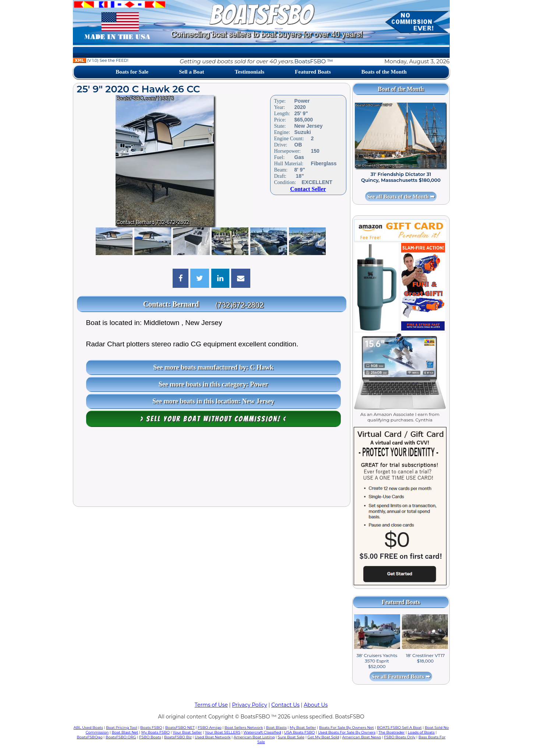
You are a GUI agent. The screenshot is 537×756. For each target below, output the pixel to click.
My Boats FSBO (156, 732)
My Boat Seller (303, 727)
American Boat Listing (254, 737)
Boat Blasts (276, 727)
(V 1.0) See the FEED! (101, 60)
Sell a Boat (191, 72)
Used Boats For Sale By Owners (347, 732)
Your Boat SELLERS (223, 732)
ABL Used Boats (88, 727)
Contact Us (285, 705)
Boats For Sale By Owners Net (347, 727)
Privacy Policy (249, 705)
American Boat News (362, 737)
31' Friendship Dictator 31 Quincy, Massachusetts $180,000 (401, 177)
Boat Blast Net (125, 732)
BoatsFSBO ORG (121, 737)
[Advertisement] (212, 469)
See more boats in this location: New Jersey (213, 401)
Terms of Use (211, 705)
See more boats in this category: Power (213, 384)
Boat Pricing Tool (122, 727)
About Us (316, 705)
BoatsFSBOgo (90, 737)
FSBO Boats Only (400, 737)
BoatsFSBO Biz (178, 737)
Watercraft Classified (262, 732)
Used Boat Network (213, 737)
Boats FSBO (151, 727)
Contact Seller (308, 189)
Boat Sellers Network (244, 727)
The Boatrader (391, 732)
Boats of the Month (384, 72)
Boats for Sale (132, 72)
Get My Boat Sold (323, 737)
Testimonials (250, 72)
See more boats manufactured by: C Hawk (213, 367)
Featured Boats (313, 72)
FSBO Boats (150, 737)
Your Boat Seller (187, 732)
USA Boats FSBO (299, 732)
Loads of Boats (421, 732)
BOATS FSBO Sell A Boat (399, 727)
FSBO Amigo (210, 727)
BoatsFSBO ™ (314, 61)
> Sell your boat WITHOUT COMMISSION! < (213, 419)
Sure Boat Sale (291, 737)
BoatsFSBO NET (180, 727)
